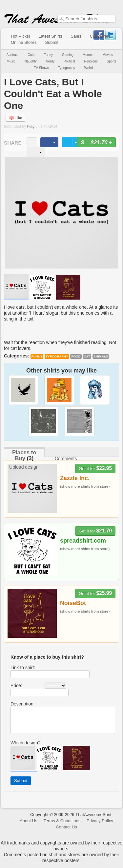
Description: (23, 704)
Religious (91, 61)
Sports (112, 61)
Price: (16, 686)
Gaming (68, 55)
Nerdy (50, 61)
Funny (48, 55)
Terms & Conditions (62, 821)
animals (101, 356)
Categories (100, 36)
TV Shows (41, 68)
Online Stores (24, 42)
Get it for (95, 468)
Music (11, 61)
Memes (88, 55)
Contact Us (66, 827)
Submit (52, 42)
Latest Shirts (50, 36)
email (32, 142)
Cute (31, 55)
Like (15, 118)
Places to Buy (24, 455)
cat (87, 356)
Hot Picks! (20, 36)
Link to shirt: (23, 668)
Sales (76, 36)
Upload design (24, 467)
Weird (89, 68)
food (76, 356)
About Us (28, 821)
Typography (67, 68)
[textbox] (87, 19)
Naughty (31, 61)
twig (31, 126)
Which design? (26, 743)
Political (69, 61)
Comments (66, 459)
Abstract (13, 55)
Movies (108, 55)
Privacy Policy (100, 821)
